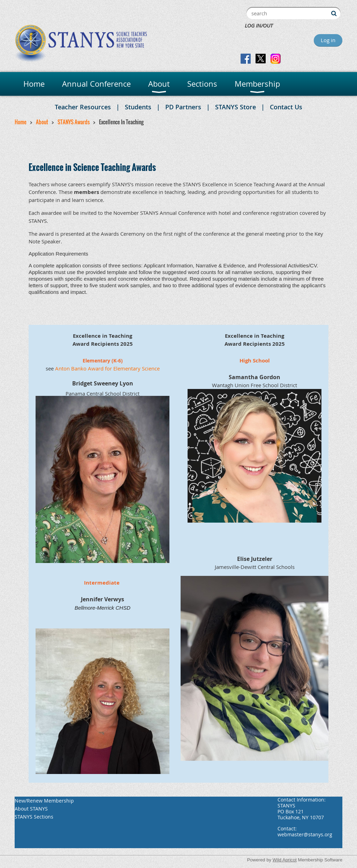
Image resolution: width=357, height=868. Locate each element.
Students (138, 107)
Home (21, 122)
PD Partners (183, 107)
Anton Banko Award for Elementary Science (107, 368)
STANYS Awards (74, 122)
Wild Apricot (285, 860)
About (42, 122)
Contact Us (286, 107)
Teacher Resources (83, 107)
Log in (328, 40)
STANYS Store (236, 107)
